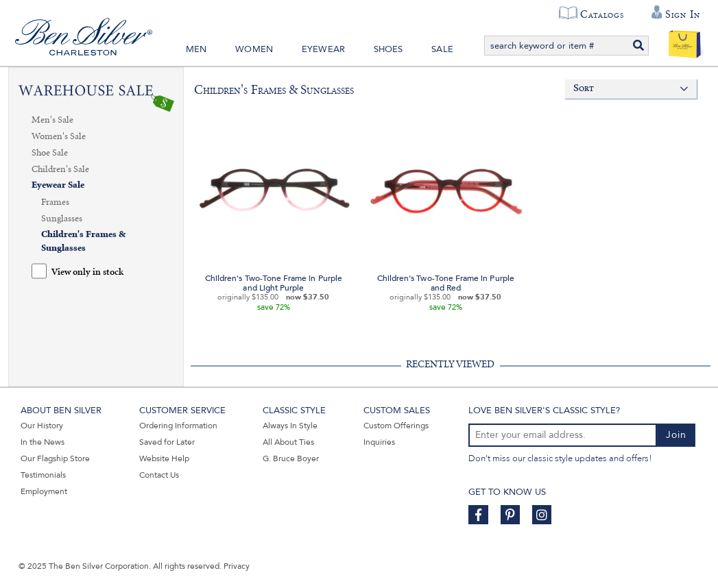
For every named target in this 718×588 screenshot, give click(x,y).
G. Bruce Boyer (291, 458)
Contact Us (159, 475)
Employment (44, 491)
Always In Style (290, 426)
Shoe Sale (50, 153)
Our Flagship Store (55, 458)
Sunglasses (62, 219)
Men (196, 49)
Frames (55, 202)
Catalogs (602, 14)
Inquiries (379, 442)
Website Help (164, 458)
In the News (43, 442)
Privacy (237, 566)
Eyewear (323, 49)
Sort (584, 89)
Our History (42, 426)
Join (676, 435)
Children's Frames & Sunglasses (83, 242)
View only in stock (87, 272)
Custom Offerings (396, 426)
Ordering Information (178, 426)
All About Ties (288, 442)
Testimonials (43, 475)
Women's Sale (59, 136)
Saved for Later (167, 442)
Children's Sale (60, 169)
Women (254, 49)
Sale (442, 49)
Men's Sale (52, 120)
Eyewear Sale (58, 185)
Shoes (388, 49)
